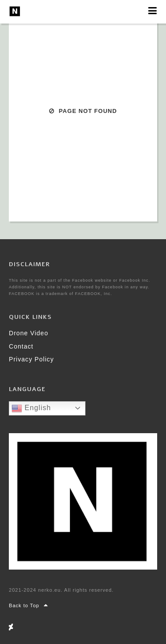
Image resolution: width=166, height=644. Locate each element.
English (31, 408)
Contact (21, 346)
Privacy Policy (31, 359)
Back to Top (29, 605)
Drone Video (29, 333)
